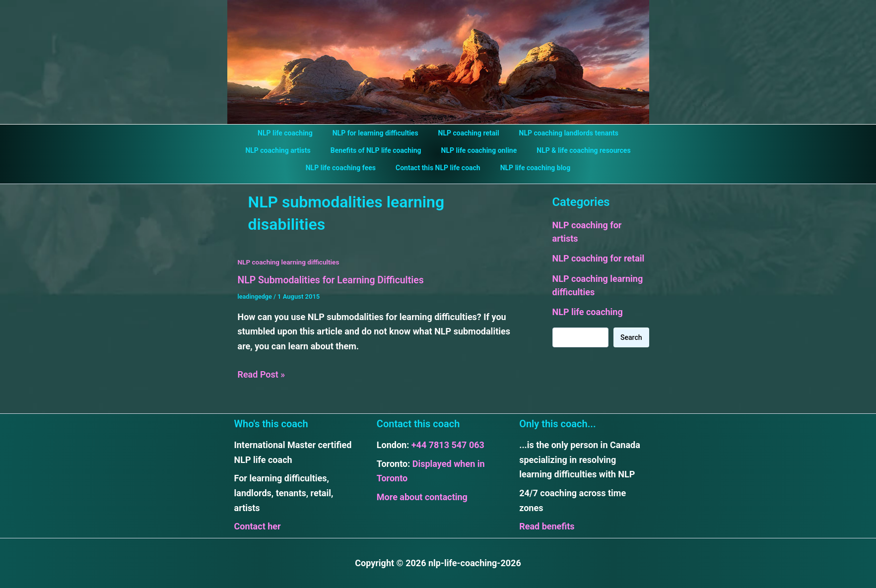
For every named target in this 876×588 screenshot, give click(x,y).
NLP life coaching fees (347, 168)
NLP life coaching (294, 133)
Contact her (258, 526)
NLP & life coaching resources (574, 150)
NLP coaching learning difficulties (290, 262)
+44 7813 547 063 (448, 445)
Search (631, 337)
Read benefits (547, 526)
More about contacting (422, 497)
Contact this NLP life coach (438, 168)
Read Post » (262, 374)
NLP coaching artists (287, 150)
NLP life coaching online (476, 150)
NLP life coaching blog (530, 168)
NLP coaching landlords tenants (560, 133)
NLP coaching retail (466, 133)
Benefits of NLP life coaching (379, 150)
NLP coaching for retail (599, 258)
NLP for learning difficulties (378, 133)
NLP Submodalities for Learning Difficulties (334, 280)
